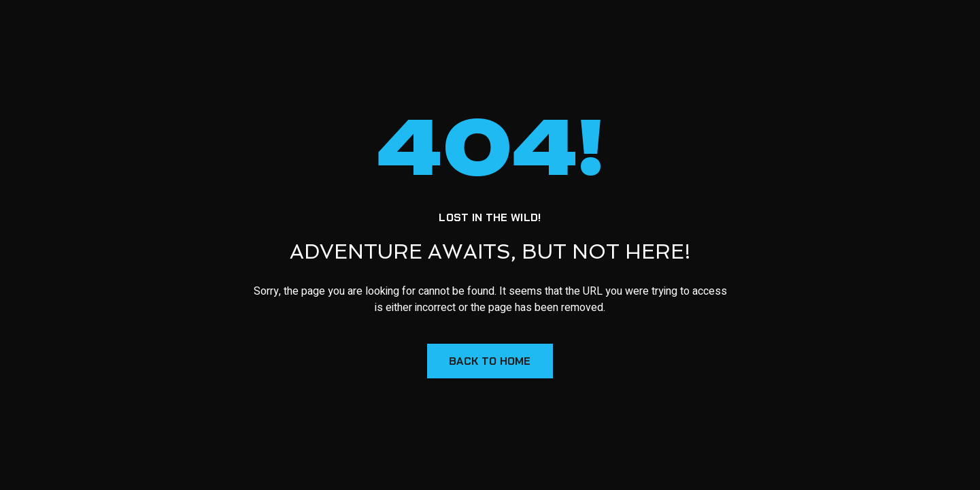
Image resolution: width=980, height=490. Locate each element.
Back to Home (490, 361)
